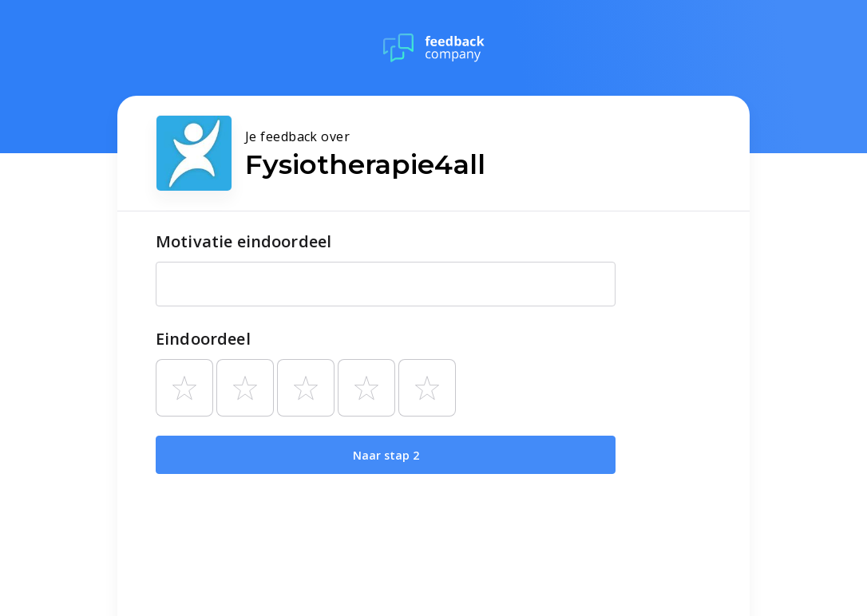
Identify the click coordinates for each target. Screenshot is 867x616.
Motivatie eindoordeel (243, 241)
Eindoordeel (203, 339)
